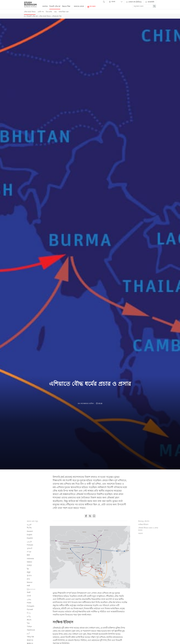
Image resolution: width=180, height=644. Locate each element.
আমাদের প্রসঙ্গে (79, 6)
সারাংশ (140, 533)
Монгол (30, 582)
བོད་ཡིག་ (29, 528)
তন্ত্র (55, 12)
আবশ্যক (45, 6)
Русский (30, 609)
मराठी (28, 586)
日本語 (29, 565)
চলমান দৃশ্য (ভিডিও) (134, 2)
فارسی (29, 541)
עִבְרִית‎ (29, 552)
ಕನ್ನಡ (29, 572)
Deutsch (30, 531)
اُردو (28, 633)
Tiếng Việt (30, 637)
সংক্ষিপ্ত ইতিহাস (143, 524)
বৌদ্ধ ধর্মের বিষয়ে (30, 12)
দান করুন (91, 7)
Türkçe (29, 626)
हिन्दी (28, 555)
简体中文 (30, 640)
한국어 (29, 576)
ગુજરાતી (30, 548)
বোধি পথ (41, 12)
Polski (29, 603)
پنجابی (29, 599)
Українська (31, 630)
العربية (29, 524)
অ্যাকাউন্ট (150, 2)
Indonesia (30, 559)
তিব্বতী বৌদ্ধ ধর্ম (55, 6)
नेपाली (29, 592)
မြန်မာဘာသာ (31, 589)
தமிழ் (29, 616)
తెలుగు (29, 620)
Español (30, 538)
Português (31, 606)
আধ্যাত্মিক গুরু (64, 12)
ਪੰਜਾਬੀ (29, 596)
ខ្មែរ (28, 569)
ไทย (28, 623)
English (30, 535)
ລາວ (28, 579)
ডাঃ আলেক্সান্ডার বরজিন (86, 403)
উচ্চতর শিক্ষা (66, 6)
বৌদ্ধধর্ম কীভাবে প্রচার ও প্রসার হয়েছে (148, 529)
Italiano (29, 562)
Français (30, 545)
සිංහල (29, 613)
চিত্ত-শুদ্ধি (49, 12)
